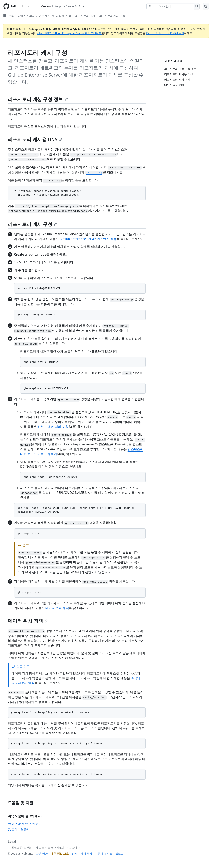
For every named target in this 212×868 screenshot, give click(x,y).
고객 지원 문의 (19, 829)
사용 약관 (42, 853)
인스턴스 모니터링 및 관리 (55, 16)
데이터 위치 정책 (57, 608)
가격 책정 (86, 853)
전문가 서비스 (104, 853)
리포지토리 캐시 (85, 16)
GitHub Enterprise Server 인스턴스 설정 (88, 239)
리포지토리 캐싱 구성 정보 (38, 99)
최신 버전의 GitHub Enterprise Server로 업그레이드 (69, 33)
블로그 (119, 853)
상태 (75, 853)
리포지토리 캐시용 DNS (35, 139)
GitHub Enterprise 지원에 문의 (165, 33)
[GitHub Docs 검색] (170, 6)
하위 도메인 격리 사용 (53, 427)
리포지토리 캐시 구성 (112, 16)
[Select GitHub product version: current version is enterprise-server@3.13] (63, 6)
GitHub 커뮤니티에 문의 (25, 824)
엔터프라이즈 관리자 (22, 16)
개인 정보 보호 (60, 853)
